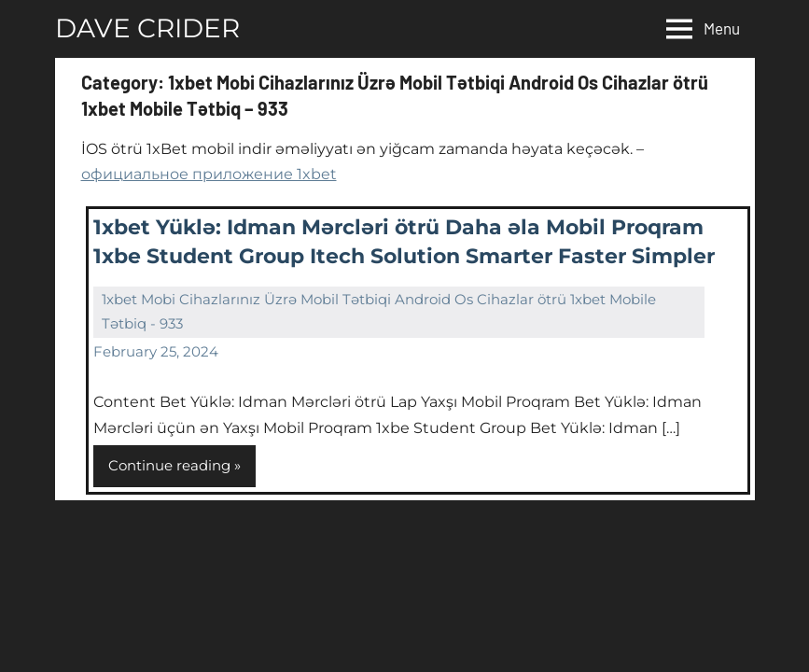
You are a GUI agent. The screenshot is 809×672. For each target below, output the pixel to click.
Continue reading (169, 465)
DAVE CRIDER (147, 28)
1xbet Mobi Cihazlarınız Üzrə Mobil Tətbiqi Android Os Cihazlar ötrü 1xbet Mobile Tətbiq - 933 (379, 311)
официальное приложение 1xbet (209, 174)
